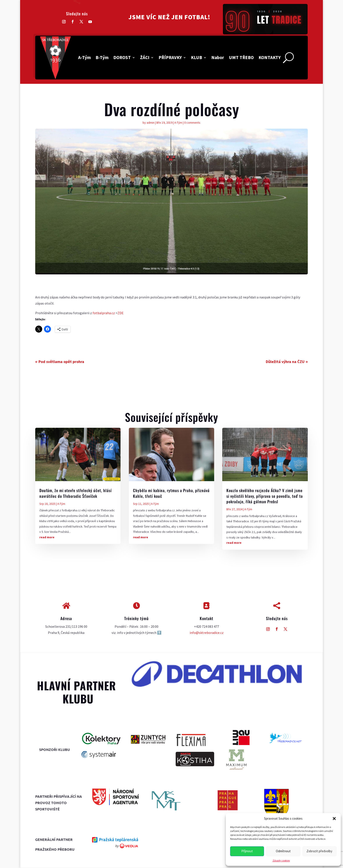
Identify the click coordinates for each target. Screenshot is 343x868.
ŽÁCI (145, 57)
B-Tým (102, 57)
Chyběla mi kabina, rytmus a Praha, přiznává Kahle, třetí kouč (171, 493)
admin (150, 123)
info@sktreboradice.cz (207, 633)
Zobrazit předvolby (319, 851)
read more (47, 537)
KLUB (197, 57)
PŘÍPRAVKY (170, 57)
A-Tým (84, 57)
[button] (334, 819)
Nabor (218, 57)
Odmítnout (283, 851)
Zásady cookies (281, 860)
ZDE (121, 313)
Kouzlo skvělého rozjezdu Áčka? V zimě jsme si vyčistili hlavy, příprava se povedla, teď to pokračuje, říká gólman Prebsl (265, 496)
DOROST (122, 57)
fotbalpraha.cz (103, 313)
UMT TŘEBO (241, 57)
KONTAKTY (270, 57)
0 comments (192, 123)
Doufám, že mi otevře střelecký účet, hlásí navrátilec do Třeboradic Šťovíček (76, 493)
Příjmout (247, 851)
